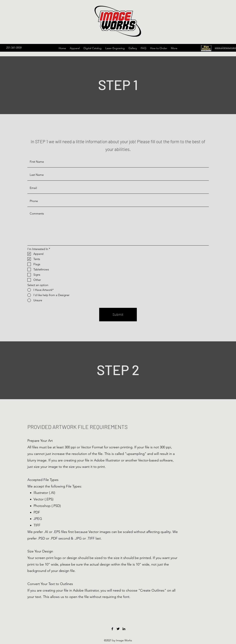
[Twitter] (118, 629)
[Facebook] (112, 629)
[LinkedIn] (124, 629)
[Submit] (118, 315)
